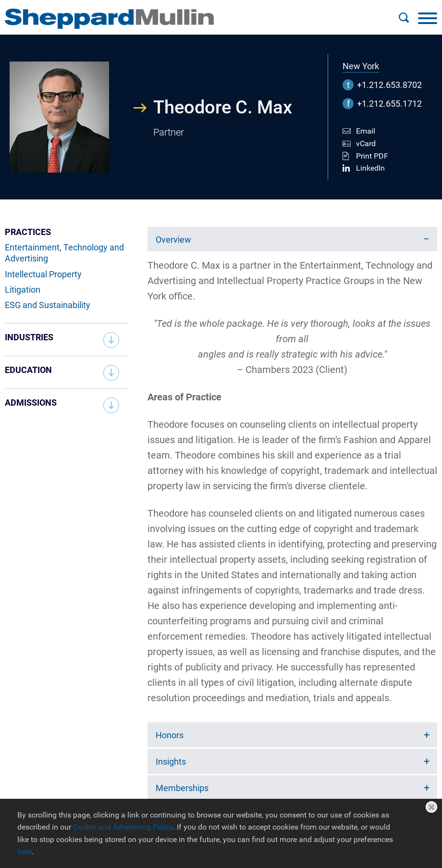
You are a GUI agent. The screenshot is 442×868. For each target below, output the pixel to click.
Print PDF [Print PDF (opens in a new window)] (372, 156)
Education (28, 370)
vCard (366, 143)
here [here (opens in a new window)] (25, 851)
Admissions (31, 403)
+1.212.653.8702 (389, 85)
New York (361, 66)
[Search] (404, 18)
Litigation (23, 290)
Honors (170, 735)
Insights (171, 762)
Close (431, 807)
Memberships (182, 788)
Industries (29, 337)
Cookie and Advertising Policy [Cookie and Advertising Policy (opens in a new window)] (123, 827)
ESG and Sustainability (48, 305)
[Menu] (428, 18)
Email (366, 131)
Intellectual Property (43, 274)
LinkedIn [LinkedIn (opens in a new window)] (370, 168)
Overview (173, 240)
